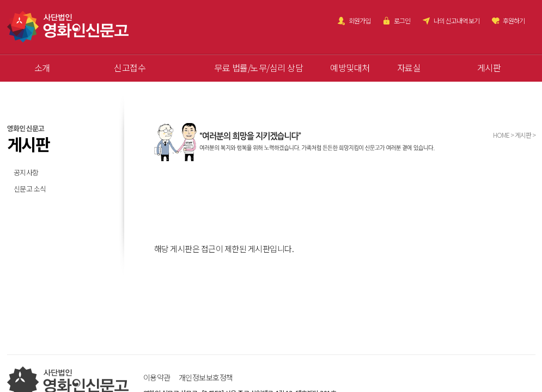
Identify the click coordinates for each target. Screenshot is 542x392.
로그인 (402, 20)
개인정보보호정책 (206, 377)
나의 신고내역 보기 (456, 20)
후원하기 (514, 20)
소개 (42, 68)
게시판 (489, 68)
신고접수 (130, 68)
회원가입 (360, 20)
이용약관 (157, 377)
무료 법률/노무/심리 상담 (258, 68)
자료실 (409, 68)
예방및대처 (350, 68)
